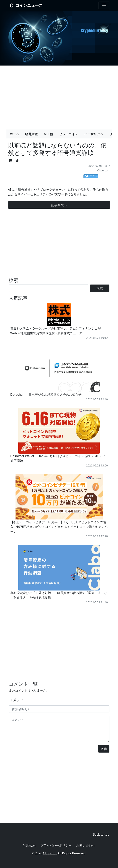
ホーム (14, 134)
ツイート (92, 176)
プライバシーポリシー (56, 845)
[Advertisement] (59, 96)
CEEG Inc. (50, 853)
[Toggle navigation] (104, 5)
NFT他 (48, 134)
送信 (104, 749)
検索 (100, 288)
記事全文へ (59, 205)
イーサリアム (94, 134)
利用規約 (29, 845)
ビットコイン (69, 134)
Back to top (101, 834)
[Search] (49, 288)
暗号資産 (31, 134)
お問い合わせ (86, 845)
